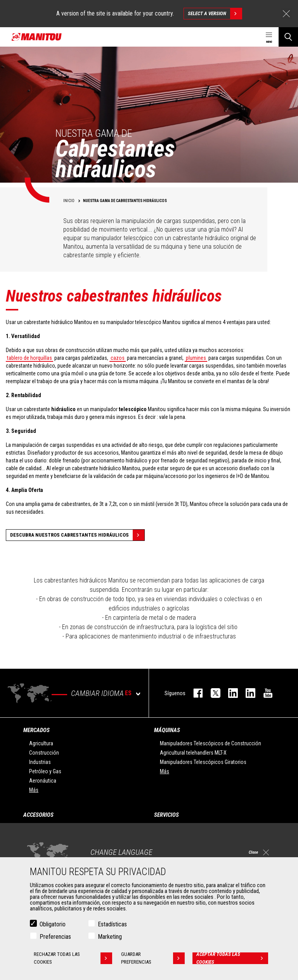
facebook (194, 693)
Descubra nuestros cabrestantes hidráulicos (77, 535)
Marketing (110, 937)
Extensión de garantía (184, 837)
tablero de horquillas (29, 358)
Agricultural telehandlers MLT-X (193, 753)
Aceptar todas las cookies (232, 958)
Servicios (166, 815)
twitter (212, 693)
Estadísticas (112, 924)
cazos (118, 358)
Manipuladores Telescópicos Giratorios (203, 762)
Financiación (174, 828)
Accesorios (38, 815)
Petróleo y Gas (45, 771)
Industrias (40, 762)
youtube (264, 693)
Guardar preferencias (153, 958)
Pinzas (37, 837)
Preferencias (55, 937)
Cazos (36, 828)
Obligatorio (53, 924)
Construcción (44, 753)
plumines (196, 358)
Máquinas (167, 730)
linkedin (247, 693)
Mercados (36, 730)
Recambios (172, 856)
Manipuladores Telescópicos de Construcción (211, 743)
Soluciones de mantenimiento (193, 847)
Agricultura (41, 743)
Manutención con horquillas (60, 847)
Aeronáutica (43, 781)
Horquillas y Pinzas (50, 856)
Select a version (215, 14)
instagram (229, 693)
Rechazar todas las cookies (73, 958)
